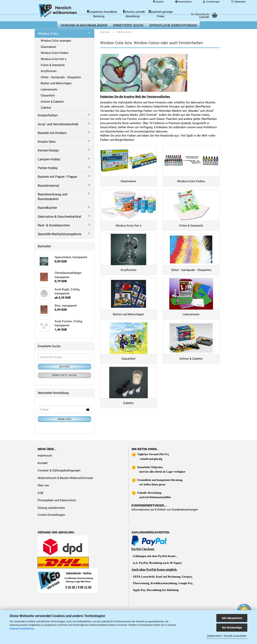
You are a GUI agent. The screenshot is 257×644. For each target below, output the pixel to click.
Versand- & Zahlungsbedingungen (59, 492)
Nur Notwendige (232, 628)
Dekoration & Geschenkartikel (59, 217)
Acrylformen (49, 71)
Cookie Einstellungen (51, 536)
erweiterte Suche (128, 25)
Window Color (48, 34)
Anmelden (64, 419)
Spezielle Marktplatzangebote (60, 234)
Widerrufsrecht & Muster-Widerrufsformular (65, 500)
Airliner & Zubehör (52, 102)
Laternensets (49, 89)
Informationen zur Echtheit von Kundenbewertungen (165, 531)
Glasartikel (48, 95)
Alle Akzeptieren (232, 618)
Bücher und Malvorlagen (56, 83)
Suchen (64, 367)
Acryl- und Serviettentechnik (58, 124)
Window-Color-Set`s (54, 59)
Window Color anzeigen (56, 41)
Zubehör (46, 108)
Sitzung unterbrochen (51, 529)
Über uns (43, 507)
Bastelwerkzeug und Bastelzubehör (53, 197)
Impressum (45, 477)
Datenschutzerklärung (22, 629)
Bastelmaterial (48, 186)
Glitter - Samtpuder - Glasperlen (61, 77)
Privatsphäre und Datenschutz (57, 522)
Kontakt (43, 485)
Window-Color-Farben (55, 53)
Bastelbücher (47, 208)
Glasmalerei (48, 47)
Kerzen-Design (48, 150)
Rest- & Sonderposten (54, 225)
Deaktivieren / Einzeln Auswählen (227, 636)
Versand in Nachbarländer (84, 25)
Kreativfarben (48, 115)
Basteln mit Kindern (52, 133)
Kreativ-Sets (47, 142)
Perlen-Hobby (48, 168)
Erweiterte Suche (64, 375)
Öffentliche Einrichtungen (173, 25)
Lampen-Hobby (49, 159)
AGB (40, 514)
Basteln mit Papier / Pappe (57, 177)
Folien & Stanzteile (53, 65)
